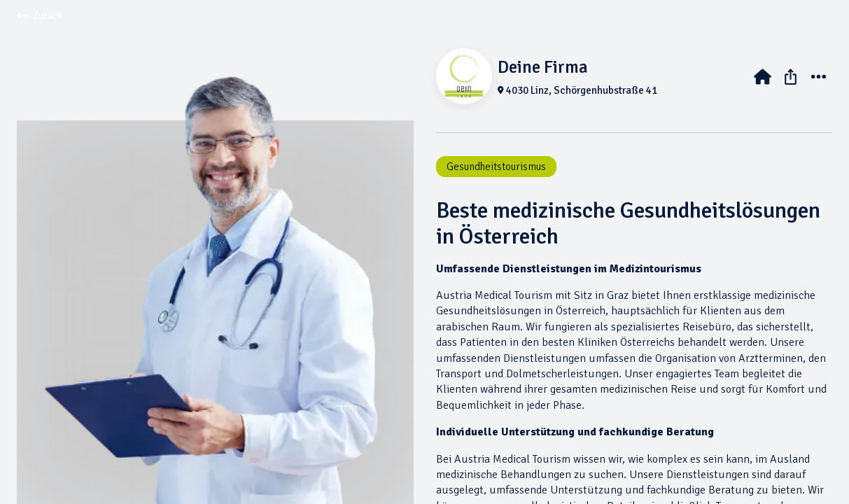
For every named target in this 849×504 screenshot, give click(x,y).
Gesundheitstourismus (496, 167)
